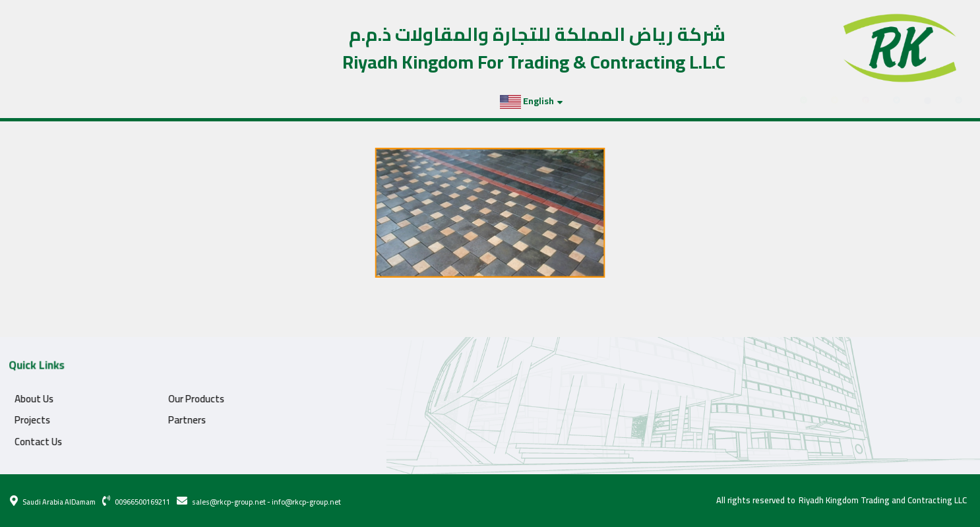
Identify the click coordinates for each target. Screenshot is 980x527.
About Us (23, 399)
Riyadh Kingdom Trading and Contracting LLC (883, 501)
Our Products (185, 399)
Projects (79, 101)
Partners (133, 101)
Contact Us (191, 101)
